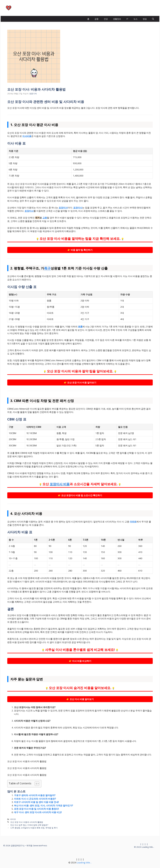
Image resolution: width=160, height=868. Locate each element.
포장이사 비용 (60, 484)
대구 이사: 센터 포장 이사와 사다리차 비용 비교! (38, 812)
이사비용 (27, 136)
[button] (153, 19)
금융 (97, 19)
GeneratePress (40, 845)
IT (127, 19)
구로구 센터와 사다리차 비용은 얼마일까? (35, 795)
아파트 (133, 522)
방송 (145, 19)
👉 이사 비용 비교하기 (80, 661)
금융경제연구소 (25, 8)
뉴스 (136, 19)
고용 (45, 218)
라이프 (13, 819)
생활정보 (117, 19)
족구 (47, 268)
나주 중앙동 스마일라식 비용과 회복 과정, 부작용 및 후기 (34, 828)
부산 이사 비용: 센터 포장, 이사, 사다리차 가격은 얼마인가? (44, 805)
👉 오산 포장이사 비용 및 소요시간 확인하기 (80, 495)
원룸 (80, 327)
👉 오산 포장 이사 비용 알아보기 (80, 382)
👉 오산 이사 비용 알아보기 (80, 699)
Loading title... (148, 847)
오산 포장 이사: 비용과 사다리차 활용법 (27, 822)
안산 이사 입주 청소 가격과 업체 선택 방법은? (29, 825)
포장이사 (63, 208)
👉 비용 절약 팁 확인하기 (80, 250)
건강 (106, 19)
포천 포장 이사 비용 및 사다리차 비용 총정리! (36, 809)
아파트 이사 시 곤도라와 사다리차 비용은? (35, 799)
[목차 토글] (36, 784)
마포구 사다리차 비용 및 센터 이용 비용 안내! (36, 802)
